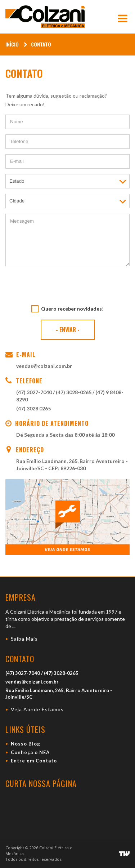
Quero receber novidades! (72, 309)
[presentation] (68, 286)
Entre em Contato (34, 761)
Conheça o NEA (30, 752)
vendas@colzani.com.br (44, 366)
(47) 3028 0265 (33, 408)
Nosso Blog (26, 744)
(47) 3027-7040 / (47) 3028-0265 (54, 392)
